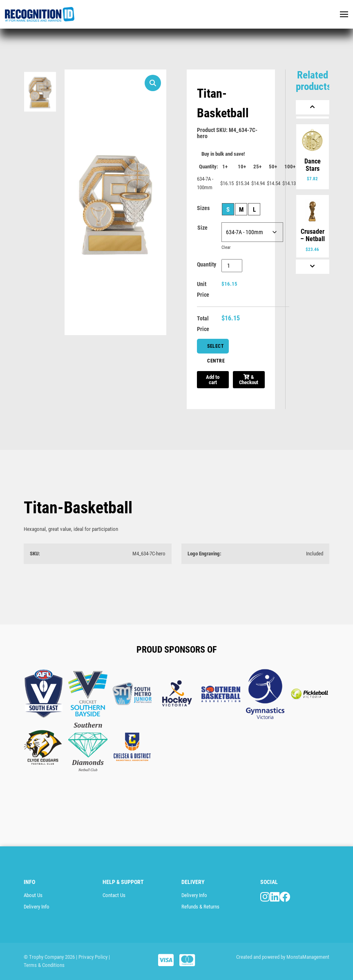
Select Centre (216, 348)
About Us (33, 895)
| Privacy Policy (92, 957)
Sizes (203, 208)
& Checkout (249, 380)
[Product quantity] (232, 266)
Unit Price (203, 289)
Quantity (207, 264)
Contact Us (114, 895)
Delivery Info (37, 907)
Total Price (203, 324)
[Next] (313, 267)
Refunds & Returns (200, 907)
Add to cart (213, 380)
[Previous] (313, 107)
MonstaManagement (308, 957)
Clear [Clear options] (226, 247)
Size (202, 228)
